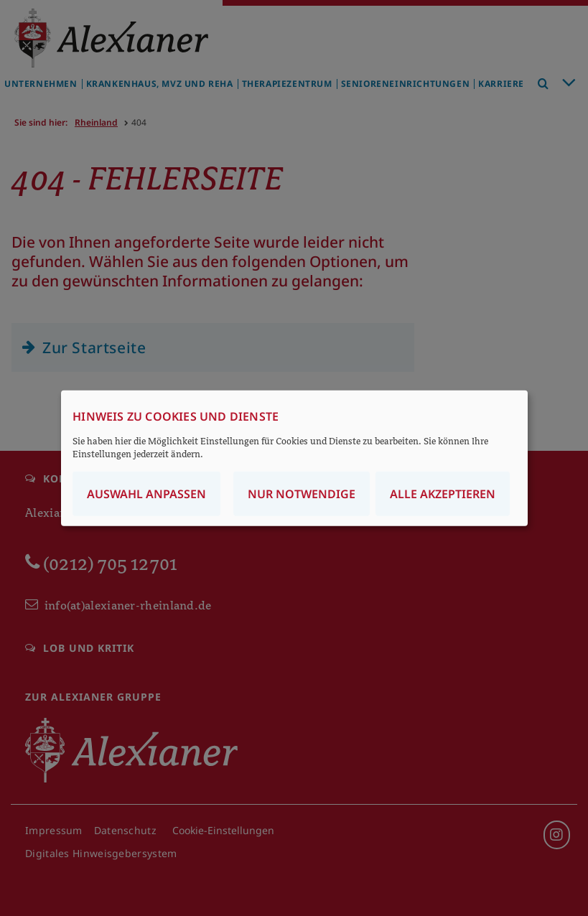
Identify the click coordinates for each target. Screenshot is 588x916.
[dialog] (294, 458)
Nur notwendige (302, 493)
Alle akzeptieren (443, 493)
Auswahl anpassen (146, 493)
